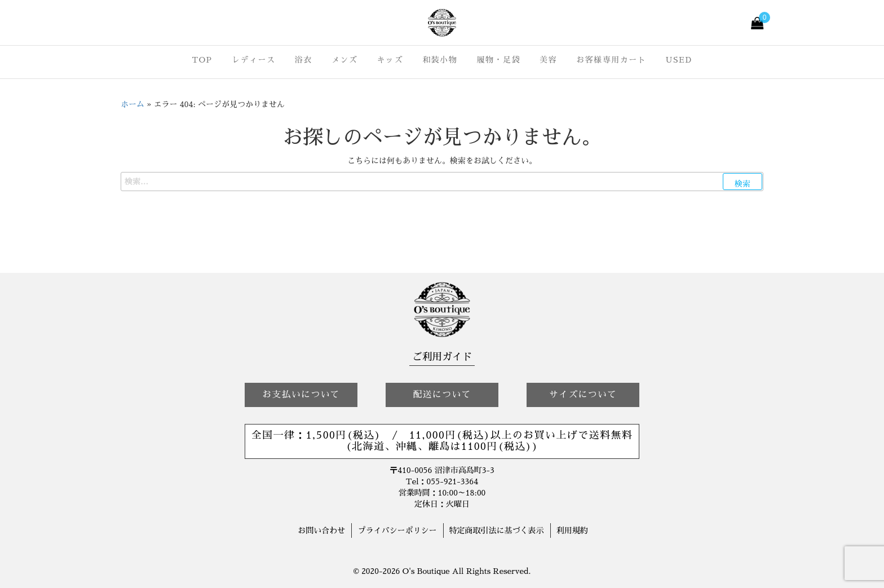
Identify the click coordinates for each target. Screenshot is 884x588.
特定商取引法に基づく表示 (497, 530)
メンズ (345, 60)
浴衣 (304, 60)
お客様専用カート (611, 60)
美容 (548, 60)
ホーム (132, 104)
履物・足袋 (498, 60)
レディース (254, 60)
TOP (202, 60)
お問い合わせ (321, 530)
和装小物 (440, 60)
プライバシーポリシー (397, 530)
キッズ (390, 60)
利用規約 (572, 530)
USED (679, 60)
